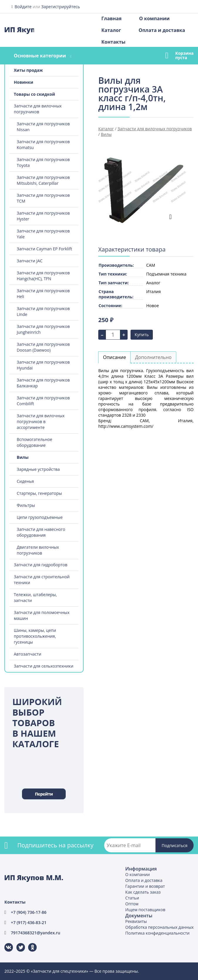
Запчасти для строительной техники (42, 580)
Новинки (23, 82)
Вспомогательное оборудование (34, 442)
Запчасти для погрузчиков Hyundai (43, 365)
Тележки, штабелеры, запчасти (35, 597)
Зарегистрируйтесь (61, 7)
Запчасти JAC (30, 261)
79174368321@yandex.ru (35, 933)
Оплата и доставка (162, 30)
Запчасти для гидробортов (41, 565)
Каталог (111, 30)
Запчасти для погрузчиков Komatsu (43, 144)
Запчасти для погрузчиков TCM (43, 198)
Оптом (132, 904)
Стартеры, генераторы (39, 493)
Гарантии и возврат (145, 886)
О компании (154, 18)
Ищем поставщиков (145, 910)
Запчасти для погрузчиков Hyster (43, 216)
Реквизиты (136, 921)
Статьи (132, 898)
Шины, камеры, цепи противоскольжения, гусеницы (35, 636)
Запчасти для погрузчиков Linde (43, 311)
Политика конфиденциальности (157, 933)
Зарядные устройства (38, 469)
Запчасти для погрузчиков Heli (43, 294)
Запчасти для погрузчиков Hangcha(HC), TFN (43, 276)
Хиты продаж (28, 70)
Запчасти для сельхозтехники (44, 666)
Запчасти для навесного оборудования (41, 532)
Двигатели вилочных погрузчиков (38, 550)
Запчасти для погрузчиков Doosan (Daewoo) (43, 347)
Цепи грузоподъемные (40, 517)
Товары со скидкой (34, 94)
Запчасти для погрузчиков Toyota (43, 162)
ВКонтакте (5, 943)
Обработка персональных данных (159, 927)
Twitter (17, 943)
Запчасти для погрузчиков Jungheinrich (43, 329)
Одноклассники (29, 943)
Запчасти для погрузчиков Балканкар (43, 383)
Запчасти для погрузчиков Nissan (43, 127)
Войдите (23, 7)
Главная (112, 18)
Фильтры (26, 505)
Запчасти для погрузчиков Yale (43, 234)
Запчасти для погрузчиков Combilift (43, 401)
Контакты (114, 42)
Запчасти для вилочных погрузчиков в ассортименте (41, 421)
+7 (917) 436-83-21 (29, 922)
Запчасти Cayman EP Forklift (44, 249)
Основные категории (40, 56)
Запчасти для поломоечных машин (42, 615)
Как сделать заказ (143, 892)
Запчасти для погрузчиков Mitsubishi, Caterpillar (43, 180)
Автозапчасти (28, 654)
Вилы (23, 457)
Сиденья (25, 481)
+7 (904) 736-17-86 (29, 912)
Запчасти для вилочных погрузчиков (38, 109)
